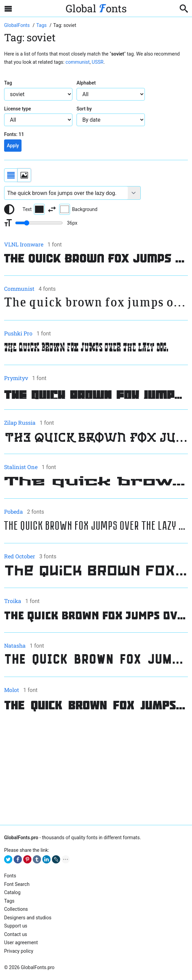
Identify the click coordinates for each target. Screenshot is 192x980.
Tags (9, 901)
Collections (16, 909)
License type (18, 109)
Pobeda (13, 511)
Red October (20, 556)
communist (78, 62)
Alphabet (86, 83)
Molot (12, 690)
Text (34, 209)
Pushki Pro (18, 333)
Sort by (84, 109)
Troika (13, 601)
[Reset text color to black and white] (9, 209)
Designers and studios (28, 918)
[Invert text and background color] (52, 209)
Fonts (10, 876)
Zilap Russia (20, 423)
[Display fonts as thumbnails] (24, 175)
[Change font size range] (39, 223)
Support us (16, 926)
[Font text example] (66, 193)
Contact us (16, 934)
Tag (8, 83)
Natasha (15, 645)
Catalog (12, 892)
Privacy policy (19, 951)
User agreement (21, 943)
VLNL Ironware (24, 244)
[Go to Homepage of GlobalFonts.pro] (17, 25)
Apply (13, 146)
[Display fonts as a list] (11, 175)
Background (78, 209)
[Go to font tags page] (42, 25)
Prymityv (16, 378)
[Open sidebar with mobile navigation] (8, 9)
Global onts (96, 8)
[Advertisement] (96, 769)
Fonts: (14, 134)
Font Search (17, 884)
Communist (19, 289)
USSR (98, 62)
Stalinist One (21, 467)
